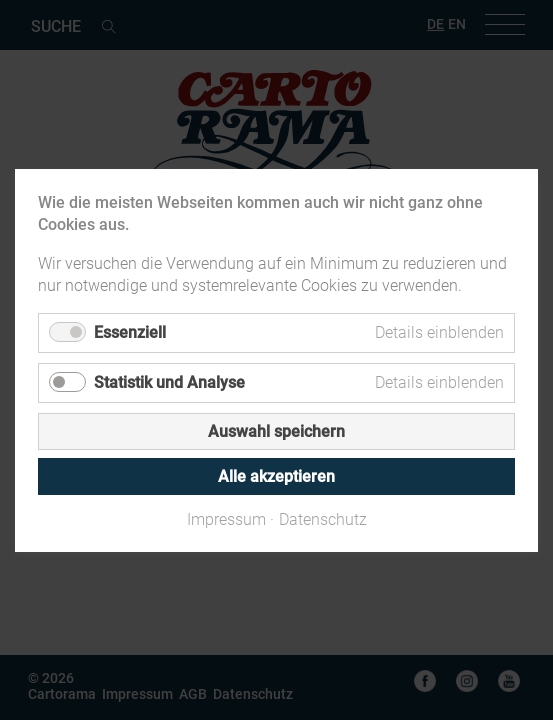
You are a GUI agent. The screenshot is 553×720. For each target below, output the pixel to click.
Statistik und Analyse (169, 381)
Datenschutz (323, 518)
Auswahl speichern (276, 430)
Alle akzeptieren (276, 475)
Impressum (226, 518)
